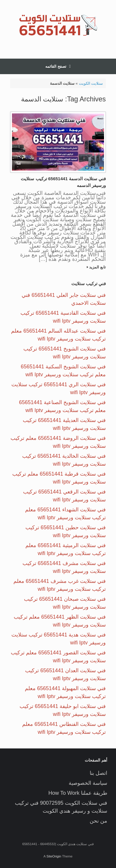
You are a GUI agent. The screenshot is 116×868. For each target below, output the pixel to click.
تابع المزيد (96, 267)
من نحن (98, 821)
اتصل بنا (98, 773)
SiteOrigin (54, 856)
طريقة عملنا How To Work (78, 793)
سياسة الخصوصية (88, 783)
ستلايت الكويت (91, 83)
